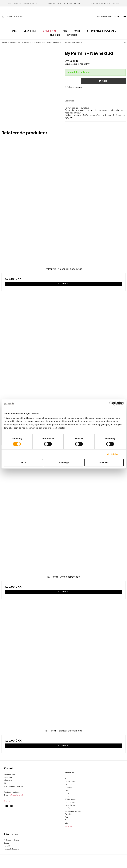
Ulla (66, 823)
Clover (67, 790)
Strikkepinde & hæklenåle (101, 31)
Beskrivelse (69, 101)
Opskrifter (30, 31)
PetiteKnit (69, 814)
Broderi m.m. (49, 31)
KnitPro (68, 808)
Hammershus (70, 802)
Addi (67, 778)
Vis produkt (64, 284)
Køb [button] (103, 81)
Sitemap (7, 801)
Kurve (77, 31)
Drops (67, 796)
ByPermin (69, 784)
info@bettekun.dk (17, 795)
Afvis (23, 463)
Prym (67, 820)
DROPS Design (70, 799)
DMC (67, 793)
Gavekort (72, 35)
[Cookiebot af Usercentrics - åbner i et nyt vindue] (111, 403)
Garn (14, 31)
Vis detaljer (113, 454)
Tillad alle (104, 463)
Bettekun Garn (71, 781)
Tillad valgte (63, 463)
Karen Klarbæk (71, 805)
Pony (67, 817)
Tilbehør (55, 35)
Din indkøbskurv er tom (108, 17)
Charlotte (68, 787)
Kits (65, 31)
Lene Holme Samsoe (73, 811)
